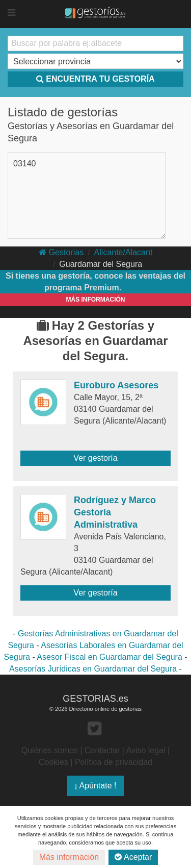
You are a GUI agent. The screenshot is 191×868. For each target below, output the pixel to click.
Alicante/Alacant (124, 252)
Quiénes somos (50, 750)
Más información (69, 857)
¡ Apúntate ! (96, 786)
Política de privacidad (114, 762)
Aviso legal (146, 750)
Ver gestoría (95, 458)
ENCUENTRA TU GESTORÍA (95, 79)
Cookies (53, 762)
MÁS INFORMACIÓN (96, 300)
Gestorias (61, 252)
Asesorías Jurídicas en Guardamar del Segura (93, 669)
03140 (25, 164)
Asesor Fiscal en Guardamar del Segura (109, 657)
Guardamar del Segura (101, 264)
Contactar (102, 750)
